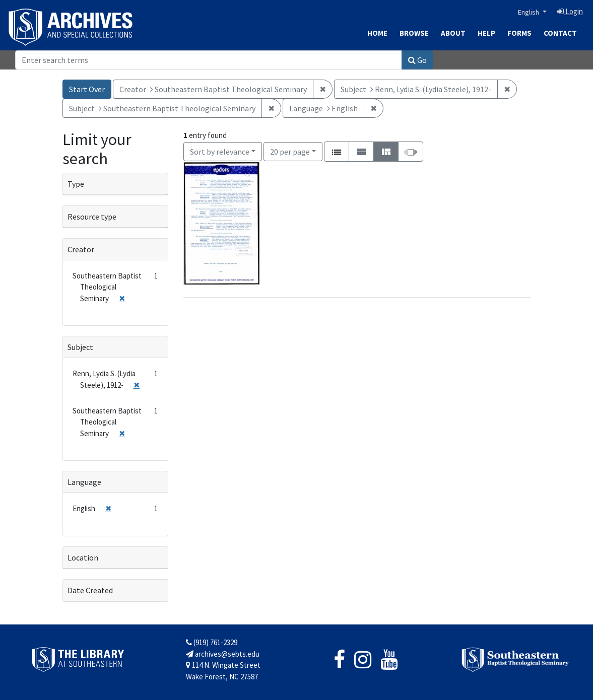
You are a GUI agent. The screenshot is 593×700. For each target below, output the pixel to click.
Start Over (87, 89)
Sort (220, 152)
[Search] (209, 60)
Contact (560, 33)
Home (377, 33)
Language (84, 482)
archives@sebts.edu (223, 654)
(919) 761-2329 (212, 642)
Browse (414, 33)
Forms (519, 33)
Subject (80, 347)
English (529, 12)
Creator (81, 249)
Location (83, 557)
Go (417, 60)
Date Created (90, 590)
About (453, 33)
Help (486, 33)
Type (76, 184)
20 (290, 151)
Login (570, 11)
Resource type (92, 217)
